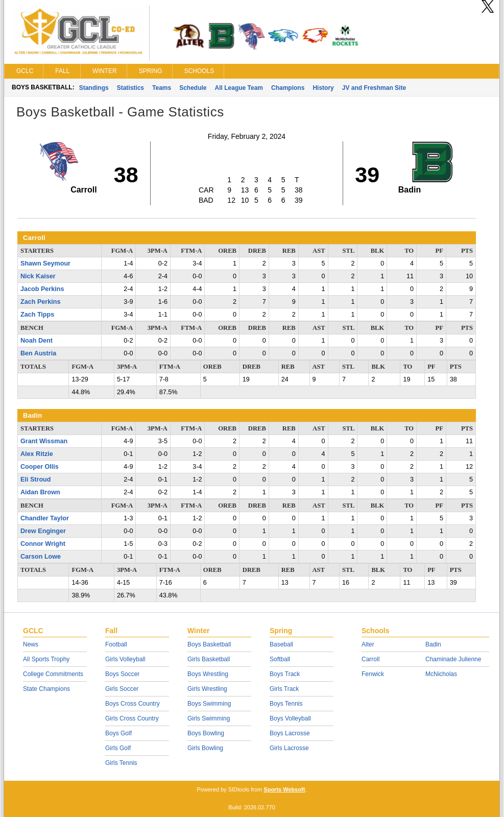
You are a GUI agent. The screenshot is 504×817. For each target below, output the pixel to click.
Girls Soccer (122, 689)
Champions (288, 88)
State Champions (46, 689)
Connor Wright (43, 544)
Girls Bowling (205, 748)
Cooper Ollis (40, 467)
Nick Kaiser (38, 276)
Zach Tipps (37, 315)
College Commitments (53, 674)
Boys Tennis (286, 704)
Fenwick (373, 674)
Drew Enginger (43, 531)
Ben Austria (38, 353)
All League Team (239, 88)
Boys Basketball (209, 644)
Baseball (281, 644)
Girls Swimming (209, 718)
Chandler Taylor (45, 518)
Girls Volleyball (125, 659)
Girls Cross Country (132, 718)
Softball (280, 659)
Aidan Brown (40, 492)
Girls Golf (118, 748)
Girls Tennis (121, 763)
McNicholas (441, 674)
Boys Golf (118, 733)
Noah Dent (37, 341)
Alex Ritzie (37, 454)
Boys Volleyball (290, 718)
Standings (94, 88)
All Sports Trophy (46, 659)
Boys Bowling (206, 733)
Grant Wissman (44, 441)
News (31, 644)
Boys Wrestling (208, 674)
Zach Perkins (40, 302)
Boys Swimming (209, 704)
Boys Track (285, 674)
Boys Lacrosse (290, 733)
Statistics (130, 88)
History (323, 88)
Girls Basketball (209, 659)
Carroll (370, 659)
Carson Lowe (41, 557)
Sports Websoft (284, 789)
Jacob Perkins (42, 289)
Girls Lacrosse (289, 748)
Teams (162, 88)
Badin (433, 644)
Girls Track (284, 689)
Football (116, 644)
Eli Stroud (35, 479)
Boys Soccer (122, 674)
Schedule (193, 88)
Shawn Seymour (45, 263)
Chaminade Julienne (453, 659)
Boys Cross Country (133, 704)
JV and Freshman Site (374, 88)
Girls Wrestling (207, 689)
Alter (368, 644)
